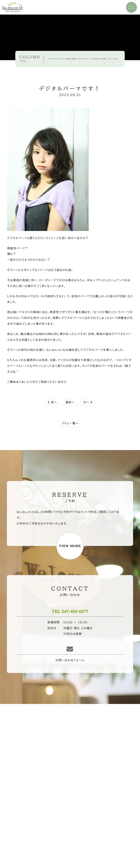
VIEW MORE (70, 546)
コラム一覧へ (70, 423)
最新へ (70, 402)
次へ (88, 402)
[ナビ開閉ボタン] (131, 7)
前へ (52, 402)
